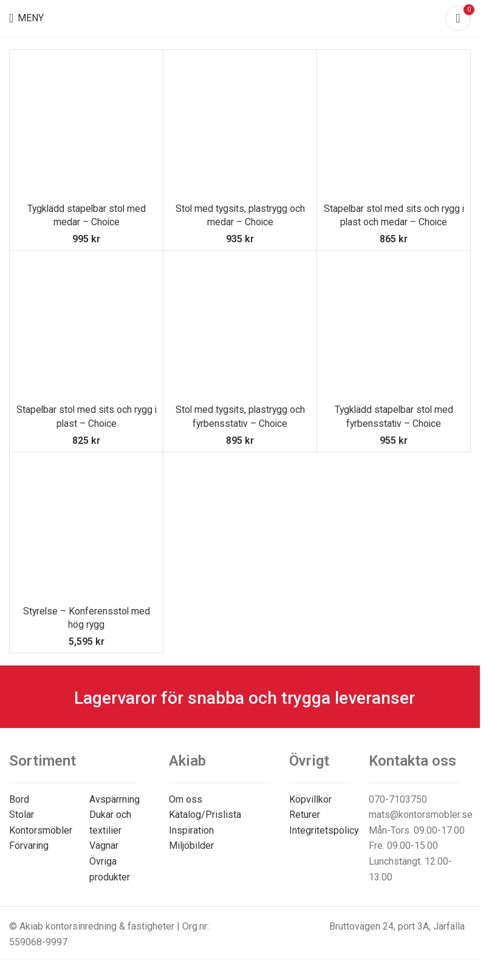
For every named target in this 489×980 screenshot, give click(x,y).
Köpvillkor (310, 799)
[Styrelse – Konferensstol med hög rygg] (86, 529)
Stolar (22, 815)
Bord (19, 799)
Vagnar (104, 846)
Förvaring (29, 846)
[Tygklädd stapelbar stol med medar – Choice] (86, 126)
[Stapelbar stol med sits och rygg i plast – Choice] (86, 327)
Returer (305, 815)
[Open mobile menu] (26, 18)
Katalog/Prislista (205, 815)
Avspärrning (115, 799)
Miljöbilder (191, 846)
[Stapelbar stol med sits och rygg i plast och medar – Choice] (394, 126)
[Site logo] (240, 17)
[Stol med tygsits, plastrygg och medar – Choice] (240, 126)
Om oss (186, 799)
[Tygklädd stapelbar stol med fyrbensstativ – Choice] (394, 327)
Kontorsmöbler (41, 830)
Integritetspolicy (324, 830)
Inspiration (191, 830)
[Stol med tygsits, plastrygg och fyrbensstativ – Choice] (240, 327)
